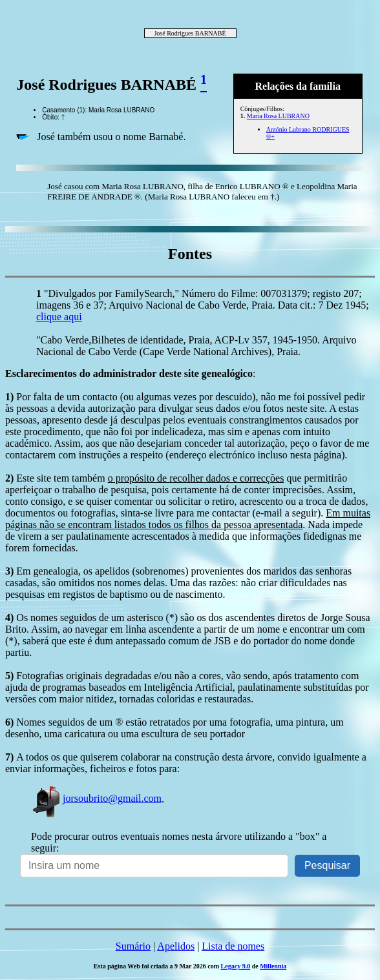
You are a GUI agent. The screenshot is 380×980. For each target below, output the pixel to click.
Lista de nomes (233, 946)
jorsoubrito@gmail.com (96, 798)
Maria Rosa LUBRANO (278, 116)
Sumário (133, 946)
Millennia (273, 966)
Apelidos (176, 946)
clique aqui (59, 317)
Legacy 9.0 (236, 966)
